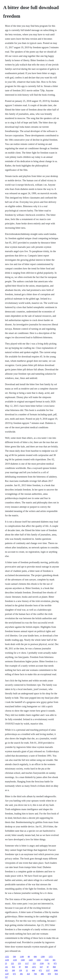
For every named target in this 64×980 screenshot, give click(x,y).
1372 (51, 957)
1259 (7, 960)
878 (49, 974)
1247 (7, 974)
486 (42, 974)
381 (54, 960)
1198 (22, 957)
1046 (56, 970)
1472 (34, 967)
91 (49, 963)
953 (13, 967)
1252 (7, 957)
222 (13, 963)
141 (6, 967)
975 (55, 963)
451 (6, 970)
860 (54, 967)
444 (33, 970)
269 (13, 970)
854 (56, 974)
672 (40, 970)
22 (27, 970)
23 (6, 963)
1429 (31, 960)
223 (34, 963)
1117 (27, 963)
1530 (42, 963)
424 (28, 974)
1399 (43, 957)
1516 (47, 960)
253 (19, 963)
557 (6, 977)
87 (20, 967)
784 (35, 974)
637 (41, 967)
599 (14, 957)
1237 (48, 970)
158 (20, 970)
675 (14, 974)
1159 (15, 960)
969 (26, 967)
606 (35, 957)
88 (29, 957)
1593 (39, 960)
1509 (23, 960)
